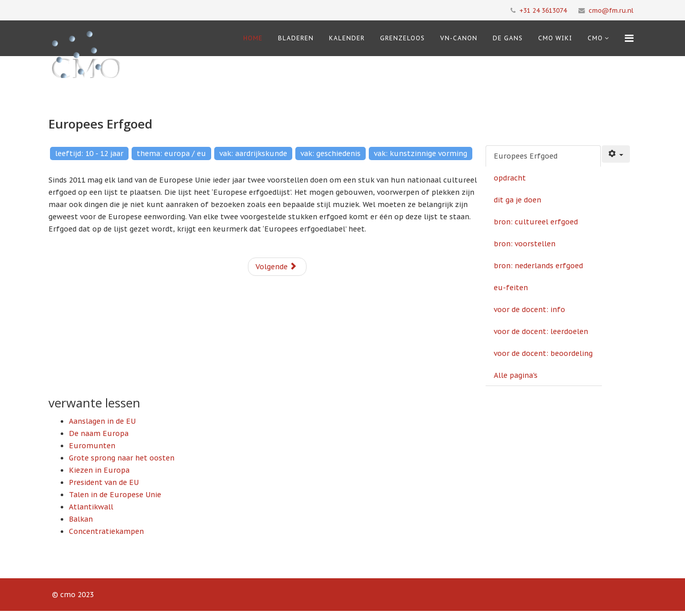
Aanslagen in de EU (102, 421)
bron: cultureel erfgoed (536, 222)
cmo (595, 38)
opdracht (510, 178)
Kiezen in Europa (99, 470)
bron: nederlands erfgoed (538, 266)
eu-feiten (511, 288)
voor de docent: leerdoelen (541, 331)
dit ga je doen (517, 200)
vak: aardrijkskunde (253, 153)
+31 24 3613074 (543, 10)
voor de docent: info (529, 310)
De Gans (508, 38)
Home (253, 38)
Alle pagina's (516, 375)
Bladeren (296, 38)
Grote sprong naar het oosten (122, 458)
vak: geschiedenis (331, 153)
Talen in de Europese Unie (115, 495)
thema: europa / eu (171, 153)
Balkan (81, 519)
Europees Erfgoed (526, 156)
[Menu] (629, 38)
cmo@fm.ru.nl (611, 10)
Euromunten (92, 446)
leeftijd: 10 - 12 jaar (89, 153)
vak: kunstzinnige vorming (421, 153)
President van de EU (104, 482)
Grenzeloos (402, 38)
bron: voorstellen (525, 244)
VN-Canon (459, 38)
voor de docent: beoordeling (543, 353)
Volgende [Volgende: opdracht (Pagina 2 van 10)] (276, 267)
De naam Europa (99, 433)
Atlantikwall (91, 507)
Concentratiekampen (106, 531)
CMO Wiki (555, 38)
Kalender (347, 38)
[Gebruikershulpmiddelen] (616, 154)
